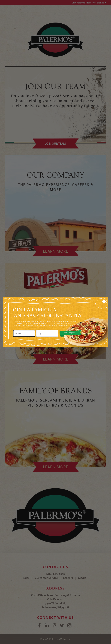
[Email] (24, 333)
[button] (70, 333)
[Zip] (47, 333)
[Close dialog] (104, 301)
